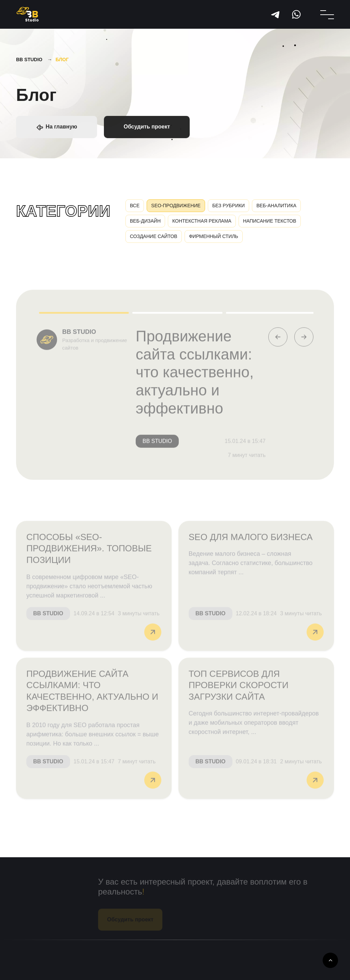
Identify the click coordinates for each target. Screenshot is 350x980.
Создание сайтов (154, 238)
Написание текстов (270, 223)
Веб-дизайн (145, 223)
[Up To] (330, 960)
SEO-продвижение (176, 207)
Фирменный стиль (214, 238)
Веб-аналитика (276, 207)
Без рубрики (228, 207)
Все (135, 207)
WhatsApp (296, 14)
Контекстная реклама (202, 223)
